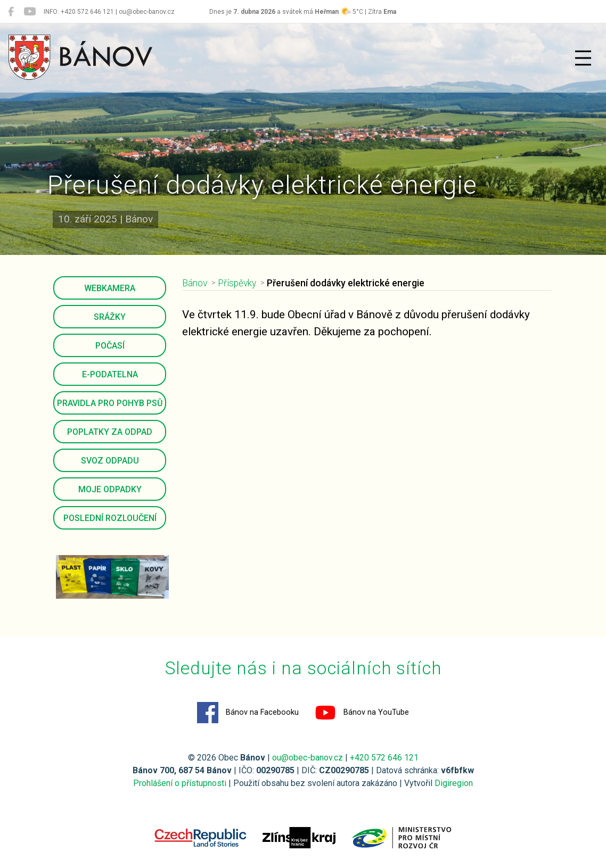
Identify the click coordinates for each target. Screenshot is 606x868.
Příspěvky (237, 283)
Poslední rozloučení (110, 518)
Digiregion (454, 783)
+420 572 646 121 (384, 758)
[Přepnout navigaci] (583, 58)
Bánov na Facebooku (248, 713)
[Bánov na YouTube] (30, 12)
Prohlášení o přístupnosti (180, 783)
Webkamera (110, 288)
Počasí (110, 346)
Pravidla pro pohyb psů (110, 403)
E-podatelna (110, 374)
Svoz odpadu (110, 461)
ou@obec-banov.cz (308, 758)
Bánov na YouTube (362, 713)
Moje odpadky (110, 489)
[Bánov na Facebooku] (11, 12)
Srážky (110, 317)
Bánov (195, 283)
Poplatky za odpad (110, 432)
